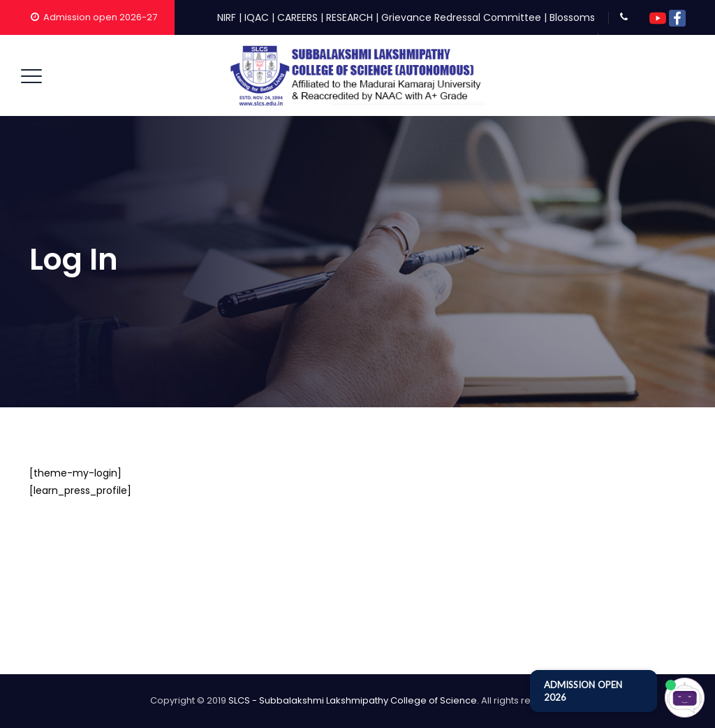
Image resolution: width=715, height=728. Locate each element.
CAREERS (297, 17)
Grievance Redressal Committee (461, 17)
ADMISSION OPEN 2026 (583, 691)
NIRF (227, 17)
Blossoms (572, 17)
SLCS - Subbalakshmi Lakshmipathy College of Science (353, 700)
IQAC (257, 17)
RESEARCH (349, 17)
